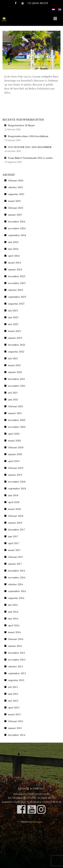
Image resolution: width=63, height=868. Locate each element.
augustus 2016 (16, 598)
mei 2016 (13, 619)
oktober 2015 (16, 666)
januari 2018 (15, 523)
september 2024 (17, 235)
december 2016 (17, 571)
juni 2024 (13, 242)
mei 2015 (13, 701)
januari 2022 (15, 372)
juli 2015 (13, 687)
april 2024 (14, 256)
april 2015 (14, 708)
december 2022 (17, 345)
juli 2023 (13, 311)
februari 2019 (16, 468)
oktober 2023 (16, 290)
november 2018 (17, 482)
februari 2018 (16, 516)
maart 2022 (15, 365)
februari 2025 (16, 208)
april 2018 (14, 502)
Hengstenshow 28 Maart (21, 125)
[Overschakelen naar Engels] (60, 8)
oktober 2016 (16, 584)
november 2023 (17, 283)
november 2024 (17, 228)
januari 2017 (15, 564)
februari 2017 (16, 557)
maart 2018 (15, 509)
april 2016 (14, 625)
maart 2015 (15, 714)
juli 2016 (13, 605)
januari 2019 (15, 475)
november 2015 (17, 660)
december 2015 (17, 653)
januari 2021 (15, 413)
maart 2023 (15, 331)
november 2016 (17, 577)
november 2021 (17, 386)
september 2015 (17, 673)
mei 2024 (13, 249)
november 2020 (17, 427)
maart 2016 (15, 632)
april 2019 (14, 461)
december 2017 (17, 530)
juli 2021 (13, 393)
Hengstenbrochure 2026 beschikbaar (28, 136)
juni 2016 (13, 612)
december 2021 (17, 379)
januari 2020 (15, 454)
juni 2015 (13, 694)
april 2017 (14, 543)
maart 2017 (15, 550)
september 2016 (17, 591)
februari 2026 (16, 180)
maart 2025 (15, 201)
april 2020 (14, 434)
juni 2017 (13, 536)
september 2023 (17, 297)
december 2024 (17, 222)
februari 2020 (16, 447)
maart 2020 (15, 441)
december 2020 (17, 420)
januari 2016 (15, 646)
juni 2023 (13, 317)
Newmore (38, 822)
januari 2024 (15, 269)
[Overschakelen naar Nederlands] (53, 8)
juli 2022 (13, 358)
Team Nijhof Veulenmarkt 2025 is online (30, 158)
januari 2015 (15, 728)
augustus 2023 (16, 304)
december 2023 (17, 276)
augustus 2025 (16, 194)
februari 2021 (16, 406)
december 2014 (17, 735)
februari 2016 (16, 639)
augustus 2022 (16, 352)
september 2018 (17, 489)
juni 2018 (13, 495)
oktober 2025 (16, 187)
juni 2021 (13, 400)
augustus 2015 (16, 680)
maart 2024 (15, 263)
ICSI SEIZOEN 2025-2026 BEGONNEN (30, 147)
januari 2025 (15, 215)
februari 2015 (16, 721)
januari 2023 (15, 338)
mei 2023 (13, 324)
